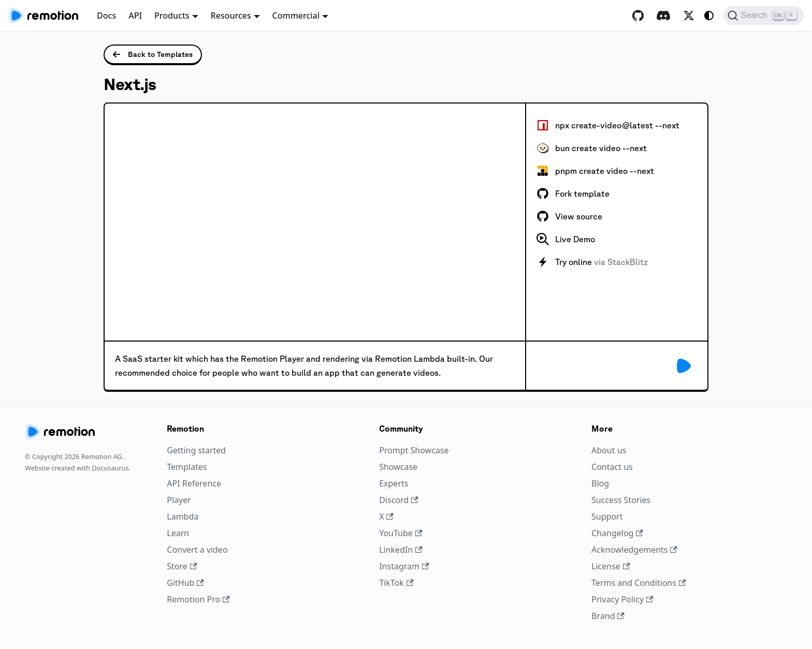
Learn (178, 533)
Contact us (612, 467)
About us (609, 450)
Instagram (404, 566)
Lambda (183, 517)
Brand (608, 616)
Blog (600, 483)
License (611, 566)
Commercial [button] (296, 16)
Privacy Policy (622, 599)
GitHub (185, 583)
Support (607, 517)
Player (179, 500)
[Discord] (663, 16)
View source (569, 216)
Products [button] (172, 16)
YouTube (401, 533)
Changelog (617, 533)
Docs (106, 16)
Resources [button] (231, 16)
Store (182, 566)
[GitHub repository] (638, 16)
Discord (398, 500)
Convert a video (197, 550)
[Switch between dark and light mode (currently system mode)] (709, 16)
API (135, 16)
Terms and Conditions (639, 583)
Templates (187, 467)
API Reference (194, 483)
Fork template (573, 194)
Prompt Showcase (414, 450)
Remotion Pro (198, 599)
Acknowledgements (634, 550)
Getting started (196, 450)
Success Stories (621, 500)
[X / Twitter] (689, 16)
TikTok (396, 583)
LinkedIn (401, 550)
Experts (394, 483)
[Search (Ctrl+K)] (764, 16)
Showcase (398, 467)
